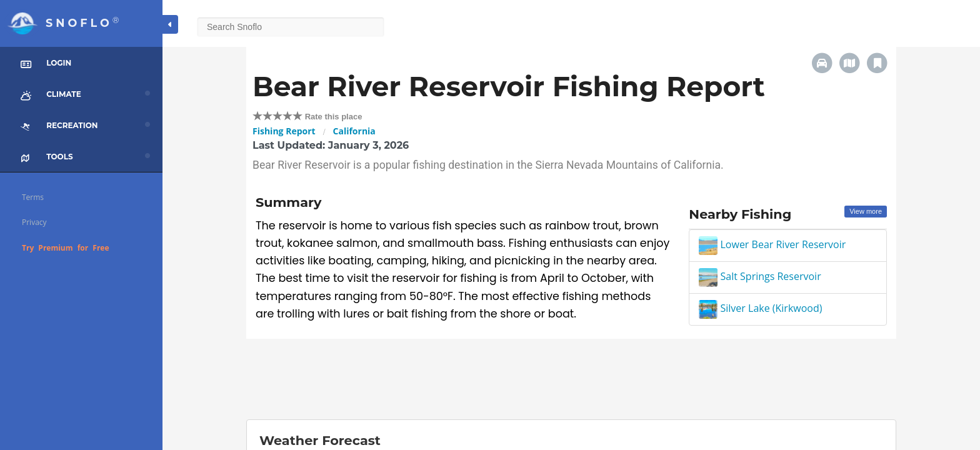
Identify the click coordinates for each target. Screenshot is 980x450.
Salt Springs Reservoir (760, 276)
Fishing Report (284, 131)
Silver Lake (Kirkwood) (760, 308)
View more (866, 211)
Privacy (34, 222)
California (354, 131)
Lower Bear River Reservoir (772, 244)
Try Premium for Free (66, 248)
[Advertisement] (571, 379)
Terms (33, 197)
